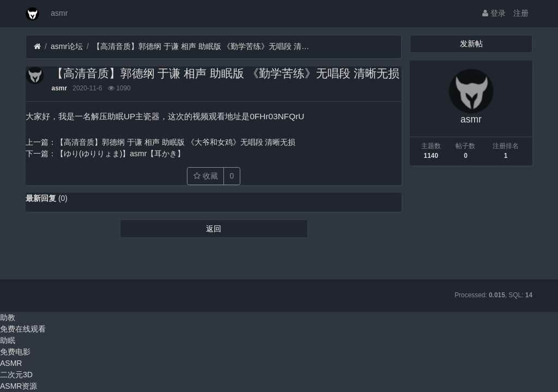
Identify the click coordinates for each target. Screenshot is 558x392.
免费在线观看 (23, 329)
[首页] (37, 47)
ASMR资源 (19, 386)
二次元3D (16, 375)
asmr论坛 (67, 46)
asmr (59, 13)
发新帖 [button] (471, 44)
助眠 (8, 340)
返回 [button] (214, 229)
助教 (8, 317)
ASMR (11, 363)
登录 (494, 13)
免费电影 (15, 352)
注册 (521, 13)
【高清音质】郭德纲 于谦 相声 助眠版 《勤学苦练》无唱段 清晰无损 (202, 46)
